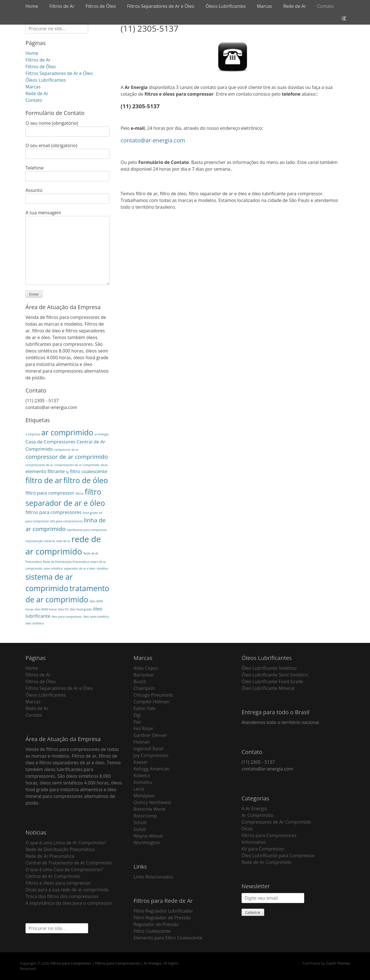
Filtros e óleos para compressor (58, 883)
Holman (142, 742)
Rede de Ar (295, 6)
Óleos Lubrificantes (226, 6)
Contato (325, 6)
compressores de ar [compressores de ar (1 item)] (39, 465)
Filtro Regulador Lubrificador (163, 911)
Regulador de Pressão (156, 924)
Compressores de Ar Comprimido (276, 822)
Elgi (137, 715)
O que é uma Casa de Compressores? (64, 869)
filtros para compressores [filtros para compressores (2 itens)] (53, 512)
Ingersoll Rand (148, 749)
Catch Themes (338, 963)
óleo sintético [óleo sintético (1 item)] (35, 623)
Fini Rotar (143, 728)
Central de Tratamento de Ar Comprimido (69, 863)
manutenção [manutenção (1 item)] (34, 541)
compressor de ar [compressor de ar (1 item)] (66, 450)
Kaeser (141, 762)
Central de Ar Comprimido (53, 876)
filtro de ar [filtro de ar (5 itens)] (44, 480)
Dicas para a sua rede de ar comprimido (67, 890)
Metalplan (144, 796)
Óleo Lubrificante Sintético (269, 668)
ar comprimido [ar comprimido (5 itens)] (67, 432)
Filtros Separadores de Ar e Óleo (161, 6)
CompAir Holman (151, 702)
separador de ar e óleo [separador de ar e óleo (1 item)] (79, 568)
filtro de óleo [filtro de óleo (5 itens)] (86, 480)
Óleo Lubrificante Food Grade (272, 681)
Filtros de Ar (62, 6)
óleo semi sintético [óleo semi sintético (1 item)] (96, 617)
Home (32, 6)
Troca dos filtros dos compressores (62, 896)
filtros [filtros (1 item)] (80, 493)
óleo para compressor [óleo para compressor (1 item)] (67, 617)
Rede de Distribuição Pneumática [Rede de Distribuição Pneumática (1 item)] (66, 562)
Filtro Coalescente (152, 931)
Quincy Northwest (152, 802)
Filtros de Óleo (101, 6)
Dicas (247, 829)
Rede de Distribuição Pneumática (60, 849)
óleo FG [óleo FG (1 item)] (63, 609)
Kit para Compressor (263, 849)
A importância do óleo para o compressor (69, 903)
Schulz (140, 822)
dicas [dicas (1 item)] (104, 465)
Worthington (147, 843)
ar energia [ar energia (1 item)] (101, 434)
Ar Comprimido (257, 815)
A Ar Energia (254, 809)
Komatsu (143, 782)
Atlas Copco (146, 668)
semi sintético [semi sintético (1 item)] (53, 568)
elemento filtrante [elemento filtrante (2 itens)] (45, 471)
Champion (144, 688)
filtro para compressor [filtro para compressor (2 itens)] (50, 493)
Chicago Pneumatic (153, 695)
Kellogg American (152, 769)
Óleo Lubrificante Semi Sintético (275, 675)
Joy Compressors (151, 755)
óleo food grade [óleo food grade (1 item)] (81, 609)
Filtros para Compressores (269, 835)
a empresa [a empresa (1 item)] (33, 434)
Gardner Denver (150, 735)
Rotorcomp (145, 816)
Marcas (264, 6)
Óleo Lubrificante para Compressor (278, 856)
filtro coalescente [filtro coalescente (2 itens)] (88, 471)
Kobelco (142, 775)
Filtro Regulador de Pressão (162, 918)
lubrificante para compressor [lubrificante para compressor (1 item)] (87, 530)
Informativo (254, 842)
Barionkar (144, 675)
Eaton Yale (144, 708)
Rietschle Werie (149, 809)
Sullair (140, 829)
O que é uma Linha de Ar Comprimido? (66, 843)
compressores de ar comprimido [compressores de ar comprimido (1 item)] (77, 465)
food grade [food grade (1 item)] (90, 513)
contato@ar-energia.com (153, 140)
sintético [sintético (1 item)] (102, 568)
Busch (140, 681)
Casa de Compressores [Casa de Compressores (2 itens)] (51, 442)
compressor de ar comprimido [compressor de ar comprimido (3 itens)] (67, 457)
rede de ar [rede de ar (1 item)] (63, 541)
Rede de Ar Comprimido (267, 862)
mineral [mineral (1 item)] (50, 541)
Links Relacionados (153, 877)
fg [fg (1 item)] (67, 472)
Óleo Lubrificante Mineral (268, 688)
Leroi (139, 789)
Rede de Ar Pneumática (50, 856)
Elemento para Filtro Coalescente (168, 938)
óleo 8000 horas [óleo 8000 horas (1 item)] (46, 609)
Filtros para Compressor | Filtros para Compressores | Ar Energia (106, 963)
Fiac (138, 722)
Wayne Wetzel (148, 836)
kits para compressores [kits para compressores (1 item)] (67, 521)
